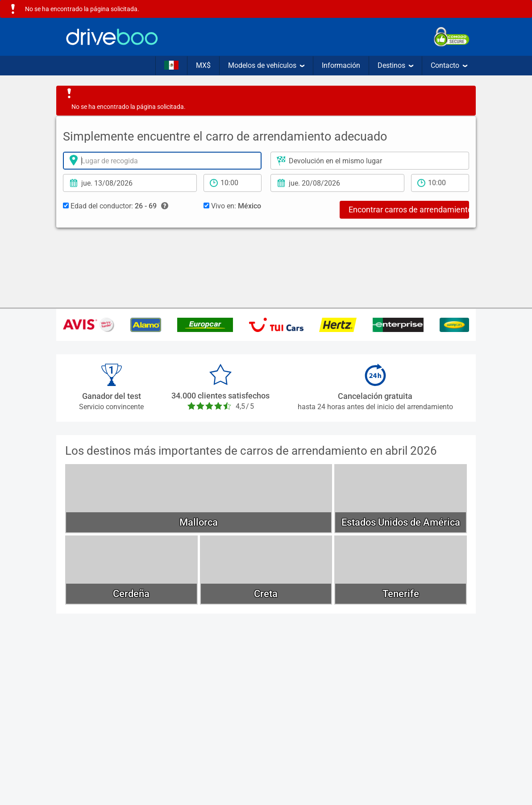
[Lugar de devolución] (370, 161)
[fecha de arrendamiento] (130, 183)
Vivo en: (232, 206)
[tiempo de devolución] (440, 183)
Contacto (449, 65)
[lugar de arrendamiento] (162, 161)
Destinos (395, 65)
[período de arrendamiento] (233, 183)
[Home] (112, 37)
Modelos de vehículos (266, 65)
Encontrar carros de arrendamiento (409, 209)
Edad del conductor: (116, 206)
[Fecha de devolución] (337, 183)
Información (341, 65)
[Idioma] (171, 66)
